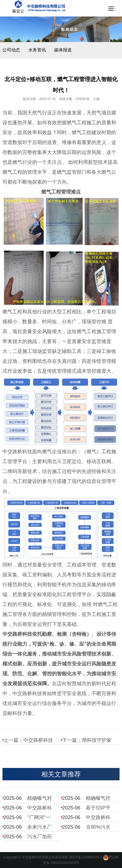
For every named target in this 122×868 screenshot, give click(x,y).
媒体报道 (63, 50)
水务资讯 (37, 50)
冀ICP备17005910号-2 (85, 857)
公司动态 (11, 50)
